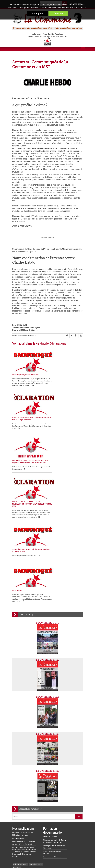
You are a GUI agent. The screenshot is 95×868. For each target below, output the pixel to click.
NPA (35, 790)
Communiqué (54, 471)
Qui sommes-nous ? (20, 749)
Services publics (39, 772)
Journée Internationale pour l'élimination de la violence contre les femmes (28, 473)
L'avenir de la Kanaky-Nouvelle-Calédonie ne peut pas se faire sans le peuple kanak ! (65, 376)
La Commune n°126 (48, 656)
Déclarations (27, 761)
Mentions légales (66, 862)
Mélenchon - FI (35, 768)
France (45, 768)
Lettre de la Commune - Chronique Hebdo (28, 757)
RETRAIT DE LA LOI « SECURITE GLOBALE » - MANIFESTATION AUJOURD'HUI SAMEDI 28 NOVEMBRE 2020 (65, 424)
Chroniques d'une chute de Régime (25, 779)
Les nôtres (17, 753)
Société (42, 775)
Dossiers (24, 787)
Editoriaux (17, 761)
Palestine (35, 783)
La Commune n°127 (47, 619)
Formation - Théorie (50, 722)
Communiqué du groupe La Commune (25, 375)
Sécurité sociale (25, 772)
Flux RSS (52, 862)
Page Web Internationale (22, 794)
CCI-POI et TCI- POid (21, 768)
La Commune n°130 (47, 508)
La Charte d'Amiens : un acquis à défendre (27, 810)
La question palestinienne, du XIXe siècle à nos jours (22, 719)
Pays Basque (45, 783)
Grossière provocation (20, 839)
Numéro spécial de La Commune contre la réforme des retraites (24, 728)
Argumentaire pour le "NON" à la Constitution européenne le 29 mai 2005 (28, 843)
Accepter (58, 14)
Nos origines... (17, 817)
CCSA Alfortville (38, 794)
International (41, 787)
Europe (16, 787)
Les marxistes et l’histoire (52, 742)
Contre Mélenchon (19, 724)
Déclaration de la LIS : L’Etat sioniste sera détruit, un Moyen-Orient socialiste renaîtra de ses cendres (28, 424)
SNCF (15, 772)
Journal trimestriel (36, 749)
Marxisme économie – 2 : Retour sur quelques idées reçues (54, 726)
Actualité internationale (21, 783)
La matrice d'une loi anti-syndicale (24, 813)
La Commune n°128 (47, 582)
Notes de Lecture (25, 790)
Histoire (32, 787)
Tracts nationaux (19, 764)
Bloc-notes (31, 764)
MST (15, 790)
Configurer (37, 14)
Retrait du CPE (17, 848)
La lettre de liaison (40, 761)
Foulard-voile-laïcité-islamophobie (25, 775)
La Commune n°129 (48, 545)
